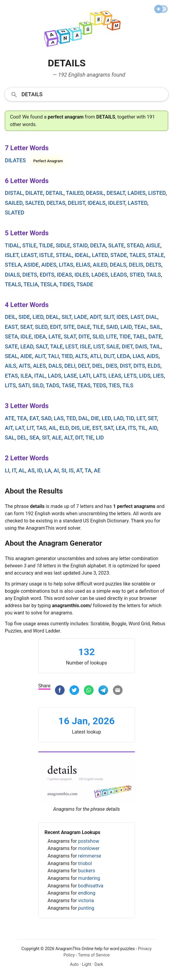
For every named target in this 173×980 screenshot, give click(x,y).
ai (56, 470)
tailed (75, 193)
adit (95, 317)
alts (81, 356)
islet (12, 255)
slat (70, 336)
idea (40, 336)
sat (109, 428)
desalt (116, 193)
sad (46, 418)
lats (99, 376)
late (55, 336)
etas (11, 376)
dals (55, 366)
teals (13, 284)
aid (153, 428)
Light (86, 964)
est (97, 428)
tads (53, 385)
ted (71, 418)
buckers (87, 871)
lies (159, 376)
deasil (95, 193)
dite (84, 336)
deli (70, 366)
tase (68, 385)
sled (41, 327)
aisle (153, 245)
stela (13, 265)
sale (113, 346)
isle (85, 346)
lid (100, 438)
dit (79, 438)
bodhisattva (91, 886)
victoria (86, 901)
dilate (34, 193)
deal (53, 317)
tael (139, 336)
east (11, 327)
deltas (56, 203)
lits (10, 385)
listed (157, 193)
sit (46, 438)
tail (155, 346)
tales (138, 255)
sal (10, 438)
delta (98, 245)
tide (125, 336)
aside (31, 265)
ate (10, 418)
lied (38, 317)
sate (11, 346)
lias (138, 356)
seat (26, 327)
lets (130, 376)
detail (54, 193)
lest (71, 346)
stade (119, 255)
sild (38, 385)
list (99, 346)
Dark (99, 964)
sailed (14, 203)
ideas (64, 275)
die (95, 418)
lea (120, 428)
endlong (87, 893)
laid (126, 327)
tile (98, 327)
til (142, 428)
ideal (82, 255)
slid (98, 336)
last (137, 317)
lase (70, 376)
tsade (85, 284)
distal (14, 193)
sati (24, 385)
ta (88, 470)
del (22, 438)
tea (22, 418)
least (29, 255)
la (48, 470)
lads (54, 376)
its (132, 428)
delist (77, 203)
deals (118, 265)
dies (111, 366)
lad (119, 418)
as (31, 470)
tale (56, 346)
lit (30, 428)
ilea (26, 376)
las (59, 418)
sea (34, 438)
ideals (97, 203)
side (24, 317)
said (112, 327)
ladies (137, 193)
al (22, 470)
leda (123, 356)
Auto (74, 964)
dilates (15, 160)
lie (86, 428)
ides (122, 317)
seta (11, 336)
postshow (89, 841)
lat (20, 428)
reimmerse (90, 856)
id (40, 470)
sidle (63, 245)
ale (57, 438)
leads (119, 275)
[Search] (93, 94)
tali (53, 356)
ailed (100, 265)
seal (11, 356)
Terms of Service (94, 955)
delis (136, 265)
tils (128, 385)
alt (68, 438)
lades (100, 275)
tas (41, 428)
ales (39, 366)
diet (127, 346)
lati (85, 376)
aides (49, 265)
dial (152, 317)
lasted (138, 203)
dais (141, 346)
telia (31, 284)
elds (154, 366)
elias (83, 265)
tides (67, 284)
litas (66, 265)
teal (141, 327)
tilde (46, 245)
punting (86, 908)
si (64, 470)
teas (84, 385)
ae (97, 470)
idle (26, 336)
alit (40, 356)
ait (9, 428)
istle (46, 255)
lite (111, 336)
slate (116, 245)
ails (11, 366)
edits (47, 275)
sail (155, 327)
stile (29, 245)
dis (75, 428)
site (69, 327)
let (141, 418)
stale (156, 255)
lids (145, 376)
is (71, 470)
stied (137, 275)
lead (27, 346)
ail (53, 428)
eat (34, 418)
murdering (89, 878)
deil (10, 317)
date (155, 336)
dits (139, 366)
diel (98, 366)
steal (64, 255)
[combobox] (86, 94)
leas (115, 376)
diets (30, 275)
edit (56, 327)
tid (130, 418)
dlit (109, 356)
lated (100, 255)
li (7, 470)
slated (15, 212)
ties (114, 385)
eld (64, 428)
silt (66, 317)
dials (12, 275)
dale (83, 327)
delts (154, 265)
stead (135, 245)
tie (89, 438)
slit (109, 317)
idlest (117, 203)
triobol (85, 863)
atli (96, 356)
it (14, 470)
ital (40, 376)
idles (82, 275)
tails (154, 275)
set (152, 418)
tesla (49, 284)
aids (153, 356)
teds (100, 385)
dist (125, 366)
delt (84, 366)
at (79, 470)
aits (25, 366)
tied (67, 356)
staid (80, 245)
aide (26, 356)
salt (42, 346)
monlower (89, 848)
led (106, 418)
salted (34, 203)
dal (83, 418)
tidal (12, 245)
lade (81, 317)
